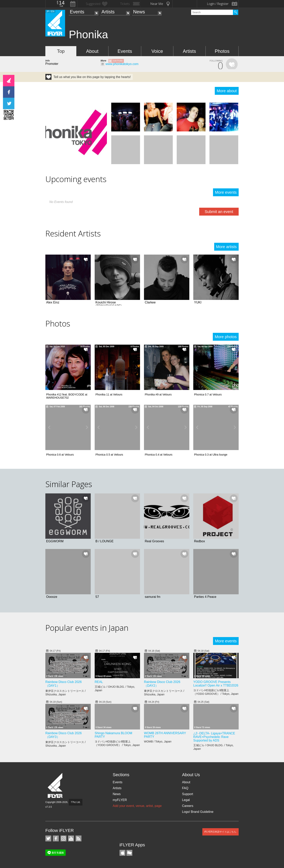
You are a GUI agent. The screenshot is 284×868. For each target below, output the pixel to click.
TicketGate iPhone (129, 853)
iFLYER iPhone (122, 853)
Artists (108, 12)
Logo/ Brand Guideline (198, 812)
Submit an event (219, 212)
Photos (222, 51)
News (139, 12)
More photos (226, 337)
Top (61, 51)
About (92, 51)
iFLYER (55, 786)
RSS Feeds (78, 838)
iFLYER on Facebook (56, 838)
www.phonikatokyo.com (122, 64)
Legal (186, 800)
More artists (226, 247)
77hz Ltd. (76, 802)
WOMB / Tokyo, (158, 741)
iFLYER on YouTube (71, 838)
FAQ (185, 788)
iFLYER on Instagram (64, 838)
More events (226, 192)
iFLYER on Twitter (48, 838)
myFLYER (120, 800)
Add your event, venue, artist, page (137, 806)
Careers (188, 806)
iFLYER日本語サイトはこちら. (220, 832)
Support (188, 794)
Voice (157, 51)
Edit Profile (118, 61)
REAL (99, 682)
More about (227, 91)
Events (77, 12)
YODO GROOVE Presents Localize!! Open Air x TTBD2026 (216, 684)
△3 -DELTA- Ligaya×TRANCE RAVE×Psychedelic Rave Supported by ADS (214, 737)
